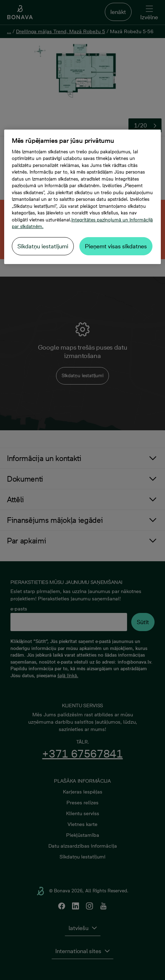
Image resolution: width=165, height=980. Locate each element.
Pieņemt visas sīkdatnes (116, 246)
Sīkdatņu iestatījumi (43, 246)
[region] (82, 197)
